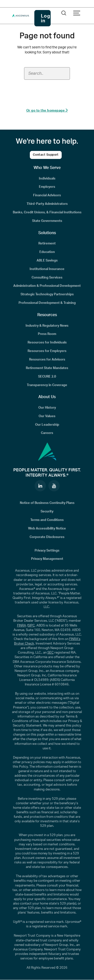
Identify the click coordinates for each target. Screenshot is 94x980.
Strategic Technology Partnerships (47, 294)
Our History (47, 408)
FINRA (22, 626)
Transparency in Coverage (47, 385)
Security (47, 511)
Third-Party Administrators (47, 204)
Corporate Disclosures (47, 537)
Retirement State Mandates (47, 368)
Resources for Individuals (47, 342)
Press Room (47, 334)
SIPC (31, 626)
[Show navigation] (77, 13)
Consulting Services (47, 278)
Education (47, 252)
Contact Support (46, 155)
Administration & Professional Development (47, 286)
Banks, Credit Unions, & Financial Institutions (47, 212)
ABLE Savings (47, 260)
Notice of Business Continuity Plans (47, 503)
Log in (45, 19)
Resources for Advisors (47, 360)
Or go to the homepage (47, 110)
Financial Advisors (47, 195)
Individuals (47, 179)
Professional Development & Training (47, 303)
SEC (51, 653)
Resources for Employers (47, 351)
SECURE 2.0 (47, 377)
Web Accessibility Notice (47, 528)
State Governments (47, 221)
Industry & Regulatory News (47, 326)
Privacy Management (47, 559)
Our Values (47, 416)
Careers (47, 433)
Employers (47, 187)
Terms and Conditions (47, 520)
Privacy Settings (47, 551)
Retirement (47, 243)
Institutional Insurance (47, 269)
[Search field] (47, 73)
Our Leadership (47, 425)
